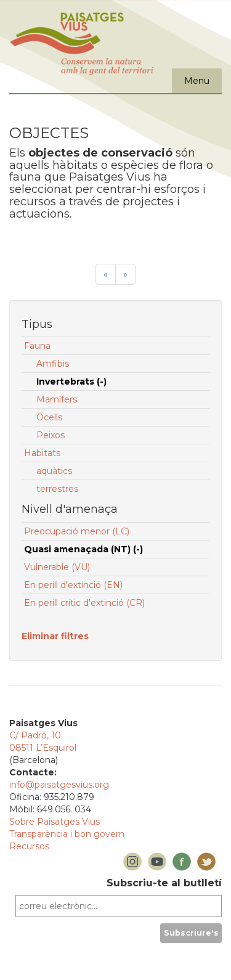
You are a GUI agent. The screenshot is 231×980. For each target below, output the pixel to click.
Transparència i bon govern (67, 834)
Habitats (42, 453)
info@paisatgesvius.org (59, 785)
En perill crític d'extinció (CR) (84, 603)
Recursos (29, 846)
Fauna (37, 346)
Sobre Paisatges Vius (55, 822)
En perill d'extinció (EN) (73, 585)
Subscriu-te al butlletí (164, 883)
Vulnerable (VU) (57, 567)
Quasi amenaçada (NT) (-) (83, 549)
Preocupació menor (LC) (77, 531)
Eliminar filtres (55, 636)
